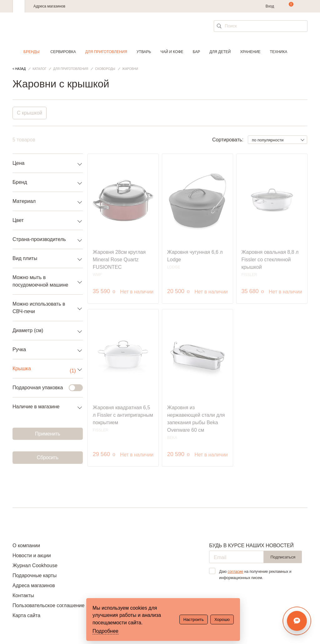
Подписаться (283, 557)
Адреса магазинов (49, 6)
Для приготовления (106, 52)
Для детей (220, 52)
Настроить (194, 619)
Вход (270, 6)
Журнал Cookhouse (35, 565)
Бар (197, 52)
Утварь (144, 52)
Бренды (31, 52)
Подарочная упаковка (44, 388)
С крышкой (30, 113)
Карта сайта (26, 615)
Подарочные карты (35, 575)
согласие (235, 572)
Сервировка (63, 52)
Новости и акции (32, 556)
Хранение (250, 52)
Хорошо (222, 619)
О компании (26, 546)
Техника (279, 52)
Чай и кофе (172, 52)
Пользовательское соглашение (48, 605)
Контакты (23, 595)
